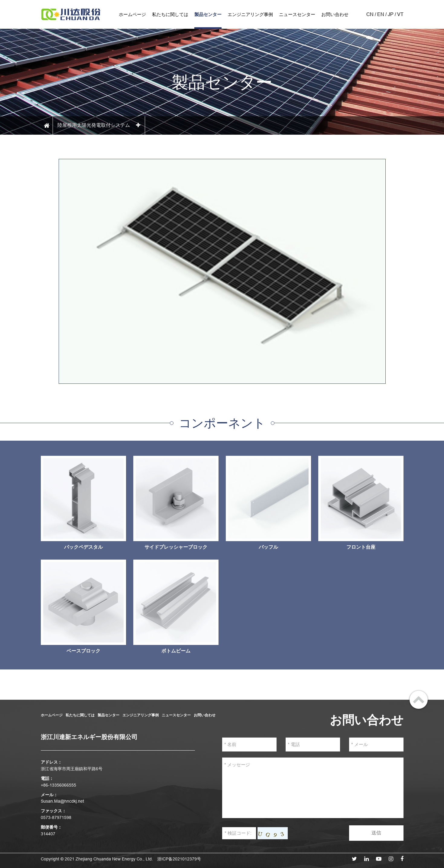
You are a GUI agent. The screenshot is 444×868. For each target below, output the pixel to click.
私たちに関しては (170, 14)
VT (400, 14)
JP (391, 14)
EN (381, 14)
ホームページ (132, 14)
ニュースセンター (297, 14)
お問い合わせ (335, 14)
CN (370, 14)
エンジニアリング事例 (250, 14)
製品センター (208, 14)
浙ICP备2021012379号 (179, 859)
